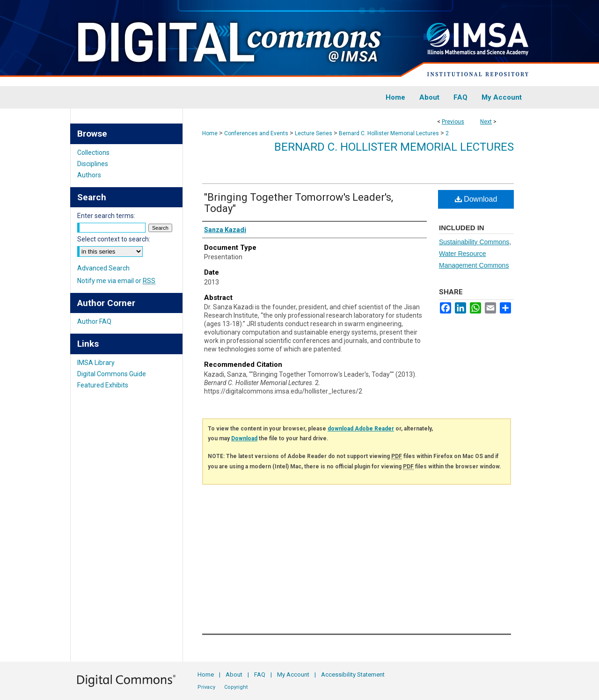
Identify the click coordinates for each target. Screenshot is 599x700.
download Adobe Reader (361, 429)
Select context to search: (114, 239)
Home (210, 133)
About (234, 674)
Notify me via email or (116, 281)
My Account (293, 674)
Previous (453, 122)
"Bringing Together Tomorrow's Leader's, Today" (299, 203)
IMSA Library (96, 363)
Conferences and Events (256, 133)
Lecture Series (314, 133)
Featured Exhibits (103, 385)
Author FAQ (94, 321)
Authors (89, 175)
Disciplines (93, 164)
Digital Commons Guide (112, 374)
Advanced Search (103, 268)
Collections (93, 153)
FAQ (260, 674)
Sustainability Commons (474, 242)
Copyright (236, 687)
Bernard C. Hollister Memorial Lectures (389, 133)
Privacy (206, 687)
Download (476, 199)
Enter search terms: (106, 216)
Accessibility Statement (353, 674)
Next (486, 122)
